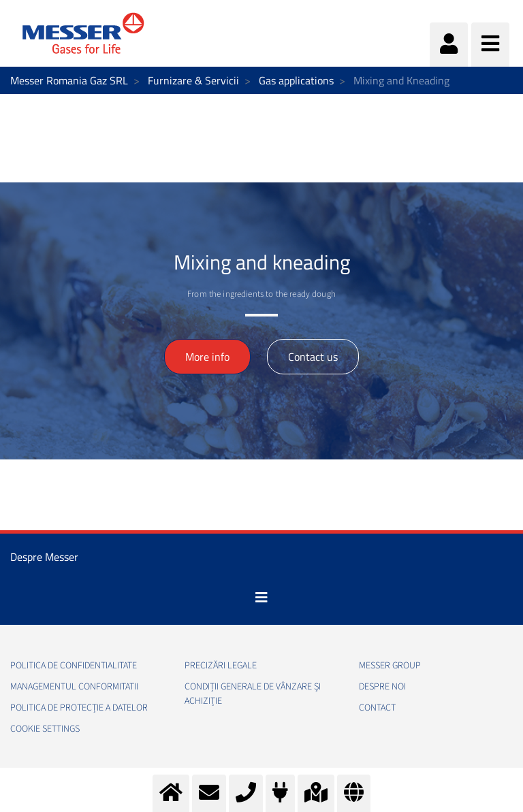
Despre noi (382, 687)
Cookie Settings (45, 729)
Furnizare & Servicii (193, 80)
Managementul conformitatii (74, 687)
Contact (377, 708)
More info (207, 357)
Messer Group (390, 666)
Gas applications (296, 80)
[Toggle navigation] (261, 598)
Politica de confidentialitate (74, 666)
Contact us (313, 357)
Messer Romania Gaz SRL (69, 80)
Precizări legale (221, 666)
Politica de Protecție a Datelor (79, 708)
